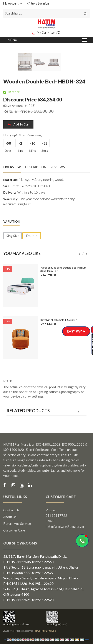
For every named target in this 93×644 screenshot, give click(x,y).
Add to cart (18, 124)
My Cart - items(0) (46, 33)
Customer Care (14, 530)
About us (10, 517)
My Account (13, 3)
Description (36, 167)
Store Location (38, 3)
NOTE (8, 381)
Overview (12, 167)
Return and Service (17, 523)
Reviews (58, 167)
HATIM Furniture (45, 631)
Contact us (11, 510)
